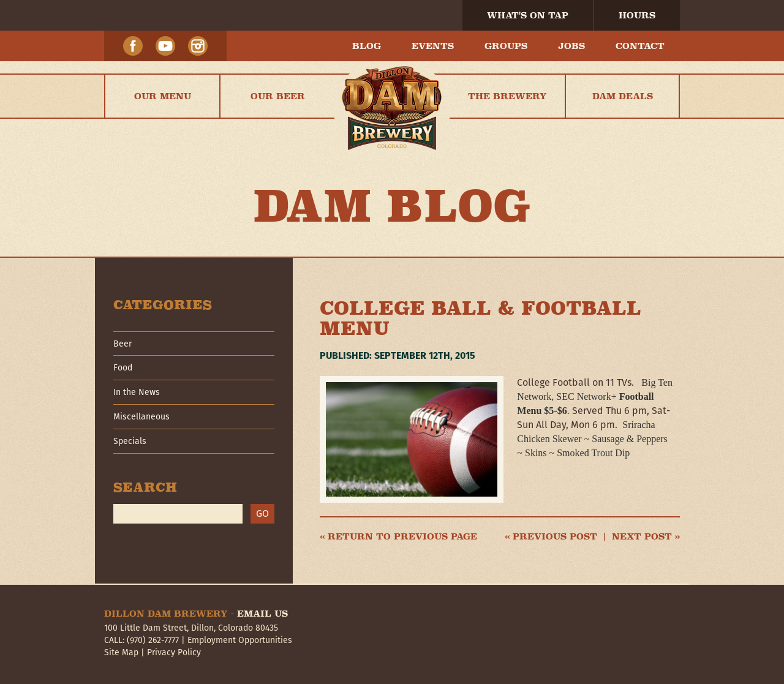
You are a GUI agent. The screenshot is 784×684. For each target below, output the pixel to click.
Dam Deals (623, 96)
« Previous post (551, 536)
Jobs (571, 46)
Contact (640, 46)
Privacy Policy (174, 652)
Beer (123, 344)
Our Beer (278, 96)
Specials (130, 441)
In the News (137, 392)
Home (392, 96)
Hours (637, 15)
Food (123, 367)
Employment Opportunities (240, 640)
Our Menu (163, 96)
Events (433, 46)
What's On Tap (528, 15)
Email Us (262, 614)
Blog (367, 46)
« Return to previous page (398, 536)
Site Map (121, 652)
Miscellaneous (141, 416)
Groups (506, 46)
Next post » (646, 536)
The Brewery (507, 96)
